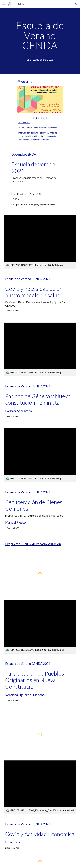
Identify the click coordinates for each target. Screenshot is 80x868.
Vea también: (24, 122)
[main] (40, 41)
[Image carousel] (40, 102)
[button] (3, 4)
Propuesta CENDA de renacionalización (33, 544)
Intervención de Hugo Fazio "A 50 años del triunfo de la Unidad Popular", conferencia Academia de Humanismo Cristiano (38, 136)
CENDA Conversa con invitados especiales (38, 128)
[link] (40, 242)
